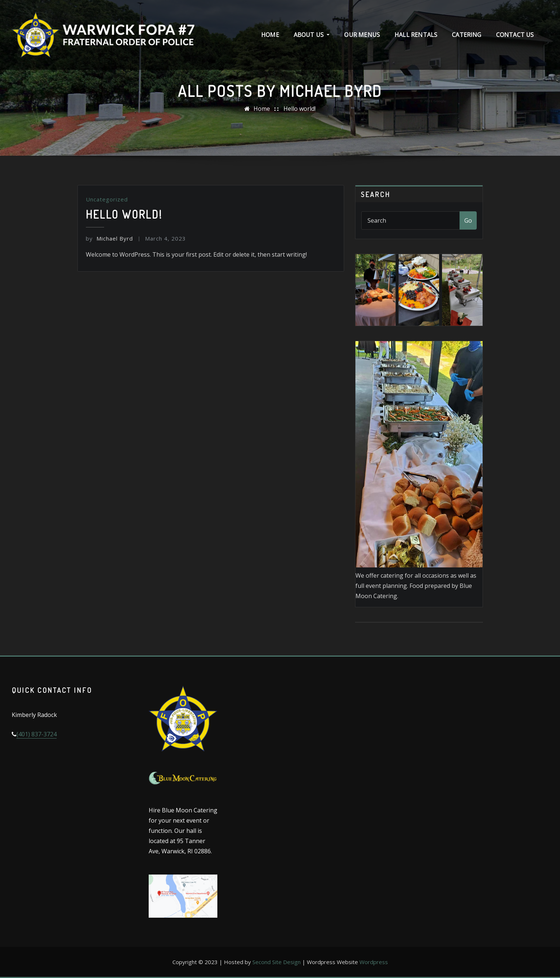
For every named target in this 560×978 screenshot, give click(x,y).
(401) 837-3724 (37, 734)
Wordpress (374, 962)
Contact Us (515, 35)
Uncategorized (107, 199)
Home (270, 35)
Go (468, 220)
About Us (312, 35)
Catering (466, 35)
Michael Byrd (109, 238)
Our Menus (362, 35)
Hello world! (300, 109)
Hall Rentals (416, 35)
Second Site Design (277, 962)
